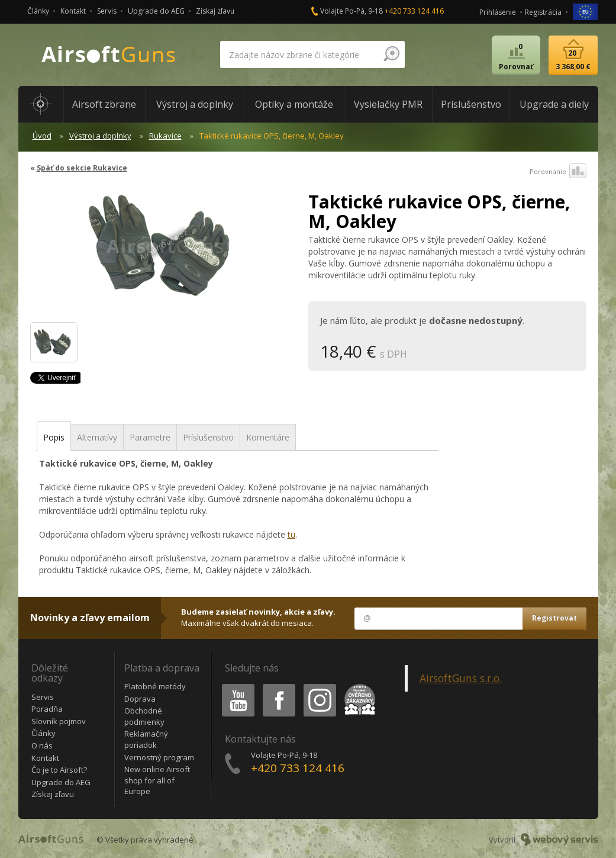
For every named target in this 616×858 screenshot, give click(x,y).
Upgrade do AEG (156, 11)
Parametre (150, 437)
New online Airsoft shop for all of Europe (157, 780)
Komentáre (268, 437)
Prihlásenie (498, 12)
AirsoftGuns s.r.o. (461, 678)
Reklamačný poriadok (146, 739)
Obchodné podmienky (144, 716)
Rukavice (165, 136)
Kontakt (73, 11)
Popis (54, 437)
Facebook (278, 686)
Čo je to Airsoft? (59, 770)
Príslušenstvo (208, 437)
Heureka (357, 686)
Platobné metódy (155, 686)
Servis (107, 11)
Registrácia (543, 12)
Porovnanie (558, 172)
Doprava (140, 699)
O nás (42, 745)
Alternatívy (97, 437)
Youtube (235, 686)
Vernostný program (159, 757)
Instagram (319, 686)
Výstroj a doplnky (100, 136)
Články (38, 11)
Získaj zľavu (215, 11)
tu (291, 534)
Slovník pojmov (59, 721)
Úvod (42, 136)
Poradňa (47, 709)
